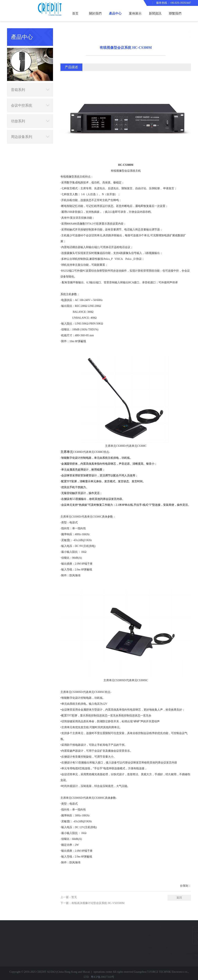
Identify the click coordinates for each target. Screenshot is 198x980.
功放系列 (30, 117)
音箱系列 (30, 85)
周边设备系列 (30, 132)
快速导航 (10, 928)
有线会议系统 (188, 31)
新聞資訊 (155, 13)
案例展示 (135, 13)
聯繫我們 (175, 13)
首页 (75, 13)
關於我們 (95, 13)
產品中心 (115, 13)
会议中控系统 (30, 101)
